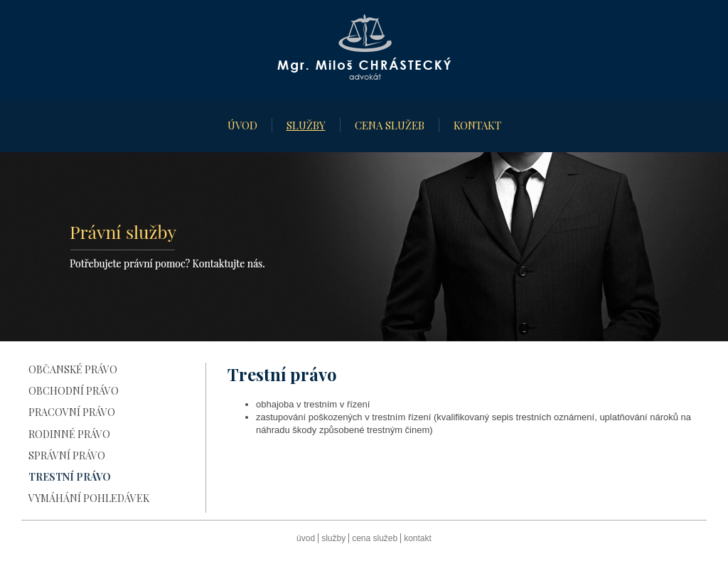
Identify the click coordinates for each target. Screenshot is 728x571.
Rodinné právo (69, 434)
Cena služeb (390, 125)
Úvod (242, 125)
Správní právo (67, 455)
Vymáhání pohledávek (89, 498)
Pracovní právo (72, 412)
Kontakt (477, 125)
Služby (306, 125)
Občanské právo (73, 369)
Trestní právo (70, 477)
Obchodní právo (74, 391)
